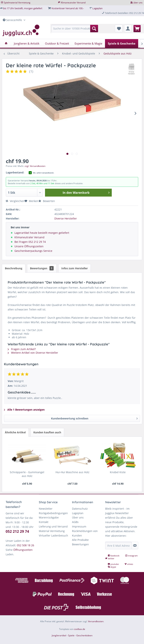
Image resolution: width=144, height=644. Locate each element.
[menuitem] (75, 30)
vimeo (129, 564)
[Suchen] (94, 29)
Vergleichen (15, 201)
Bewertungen (42, 268)
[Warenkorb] (137, 29)
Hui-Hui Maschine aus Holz (72, 472)
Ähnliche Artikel (15, 432)
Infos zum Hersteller (75, 268)
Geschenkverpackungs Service (33, 251)
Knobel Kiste (118, 472)
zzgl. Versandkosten (35, 166)
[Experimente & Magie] (88, 43)
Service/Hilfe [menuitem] (13, 20)
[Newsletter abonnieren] (135, 546)
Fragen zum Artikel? (22, 349)
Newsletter (46, 509)
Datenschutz (80, 509)
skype (112, 567)
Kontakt (44, 522)
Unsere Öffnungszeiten (29, 246)
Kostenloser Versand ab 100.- (68, 8)
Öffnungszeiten (23, 550)
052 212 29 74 (17, 531)
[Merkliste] (119, 29)
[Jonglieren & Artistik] (27, 43)
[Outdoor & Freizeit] (57, 43)
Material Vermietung (52, 531)
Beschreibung (14, 268)
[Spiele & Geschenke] (122, 43)
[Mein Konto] (128, 29)
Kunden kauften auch (47, 432)
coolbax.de (79, 629)
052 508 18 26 (25, 545)
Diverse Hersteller (66, 218)
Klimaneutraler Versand (73, 3)
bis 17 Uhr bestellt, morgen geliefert (23, 8)
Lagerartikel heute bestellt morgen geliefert (42, 233)
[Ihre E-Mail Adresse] (118, 546)
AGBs (75, 522)
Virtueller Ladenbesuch (53, 535)
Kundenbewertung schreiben (94, 418)
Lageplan (97, 8)
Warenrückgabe (49, 517)
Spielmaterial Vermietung (17, 3)
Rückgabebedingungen (53, 513)
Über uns (78, 517)
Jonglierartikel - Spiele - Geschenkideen (72, 635)
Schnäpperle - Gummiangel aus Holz (27, 474)
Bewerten (47, 201)
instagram (131, 556)
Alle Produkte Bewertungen (80, 542)
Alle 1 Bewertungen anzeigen (24, 410)
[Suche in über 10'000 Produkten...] (75, 29)
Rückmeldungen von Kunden (85, 533)
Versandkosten (96, 621)
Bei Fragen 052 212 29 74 (30, 242)
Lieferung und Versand (53, 526)
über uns (138, 3)
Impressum (79, 526)
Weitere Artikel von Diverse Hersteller (33, 353)
